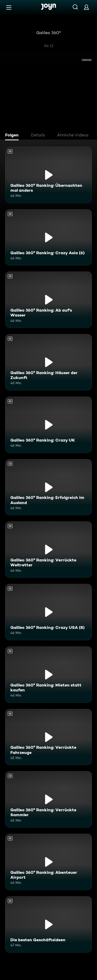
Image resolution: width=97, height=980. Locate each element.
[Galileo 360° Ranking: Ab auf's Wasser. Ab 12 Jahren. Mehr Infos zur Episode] (48, 300)
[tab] (13, 136)
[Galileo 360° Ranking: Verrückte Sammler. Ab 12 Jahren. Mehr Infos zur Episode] (48, 799)
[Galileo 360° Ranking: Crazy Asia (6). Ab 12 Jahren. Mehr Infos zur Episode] (48, 237)
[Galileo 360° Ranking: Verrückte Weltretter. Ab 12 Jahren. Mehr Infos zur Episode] (48, 550)
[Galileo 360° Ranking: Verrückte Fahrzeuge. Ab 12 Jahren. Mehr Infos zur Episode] (48, 737)
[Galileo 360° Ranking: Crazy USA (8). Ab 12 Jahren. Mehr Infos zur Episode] (48, 612)
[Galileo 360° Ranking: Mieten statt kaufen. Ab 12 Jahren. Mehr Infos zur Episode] (48, 675)
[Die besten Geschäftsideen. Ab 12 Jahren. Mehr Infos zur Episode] (48, 924)
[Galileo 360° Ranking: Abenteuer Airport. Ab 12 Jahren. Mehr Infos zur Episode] (48, 862)
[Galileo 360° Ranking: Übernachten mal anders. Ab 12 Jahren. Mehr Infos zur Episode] (48, 175)
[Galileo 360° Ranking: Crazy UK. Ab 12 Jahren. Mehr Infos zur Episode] (48, 425)
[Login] (86, 7)
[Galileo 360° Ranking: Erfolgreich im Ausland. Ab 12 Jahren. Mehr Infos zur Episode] (48, 487)
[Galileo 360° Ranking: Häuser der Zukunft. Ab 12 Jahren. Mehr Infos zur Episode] (48, 362)
